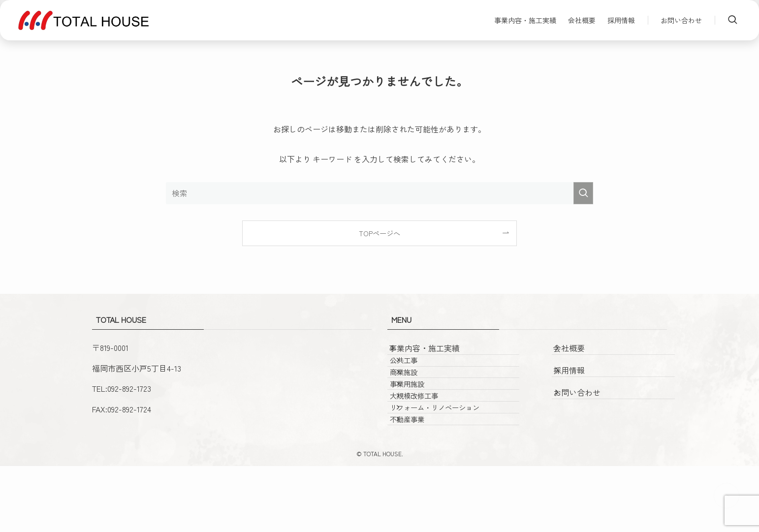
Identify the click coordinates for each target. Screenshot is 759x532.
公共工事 (419, 375)
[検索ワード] (379, 193)
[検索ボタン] (732, 20)
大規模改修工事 (429, 438)
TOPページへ (379, 233)
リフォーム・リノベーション (450, 459)
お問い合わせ (587, 397)
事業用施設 (422, 417)
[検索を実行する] (583, 193)
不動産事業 (422, 480)
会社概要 (579, 353)
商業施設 (419, 396)
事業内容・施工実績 (435, 353)
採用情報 (579, 375)
